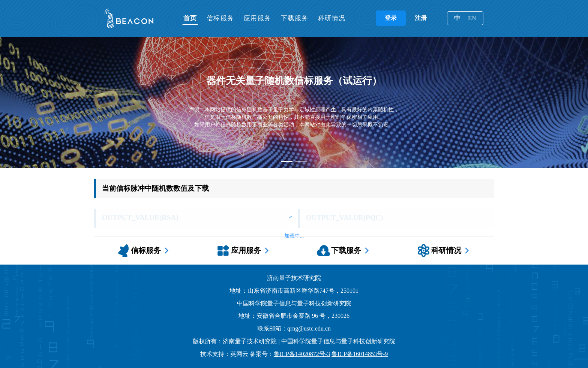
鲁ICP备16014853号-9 (360, 354)
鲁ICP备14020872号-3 (302, 354)
